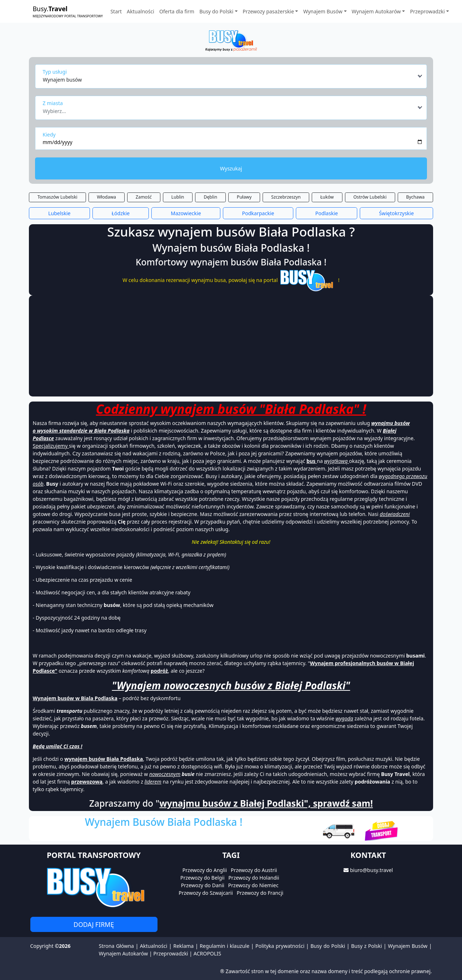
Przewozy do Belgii (202, 878)
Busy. (68, 11)
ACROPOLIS (207, 953)
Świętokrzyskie (396, 213)
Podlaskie (327, 213)
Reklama (184, 946)
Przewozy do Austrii (254, 870)
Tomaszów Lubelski (57, 197)
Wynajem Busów (408, 946)
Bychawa (415, 197)
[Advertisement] (231, 346)
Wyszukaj (231, 168)
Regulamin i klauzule (225, 946)
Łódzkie (121, 213)
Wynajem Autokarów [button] (376, 11)
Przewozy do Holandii (254, 878)
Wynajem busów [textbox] (62, 80)
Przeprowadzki (171, 953)
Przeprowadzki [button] (427, 11)
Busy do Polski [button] (216, 11)
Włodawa (106, 197)
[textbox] (229, 109)
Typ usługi (55, 72)
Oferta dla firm (177, 11)
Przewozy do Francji (260, 893)
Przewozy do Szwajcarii (206, 893)
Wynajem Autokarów (124, 953)
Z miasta (53, 103)
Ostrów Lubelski (370, 197)
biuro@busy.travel (372, 870)
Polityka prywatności (280, 946)
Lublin (178, 197)
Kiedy (49, 135)
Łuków (327, 197)
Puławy (244, 197)
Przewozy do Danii (203, 885)
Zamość (144, 197)
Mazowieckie (186, 213)
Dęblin (210, 197)
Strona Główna (116, 946)
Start (116, 11)
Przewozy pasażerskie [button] (268, 11)
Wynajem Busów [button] (323, 11)
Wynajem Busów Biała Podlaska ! (164, 822)
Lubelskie (59, 213)
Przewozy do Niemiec (253, 885)
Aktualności (141, 11)
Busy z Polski (366, 946)
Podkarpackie (258, 213)
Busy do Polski (328, 946)
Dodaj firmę (94, 924)
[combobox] (233, 76)
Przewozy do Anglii (205, 870)
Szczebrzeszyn (286, 197)
